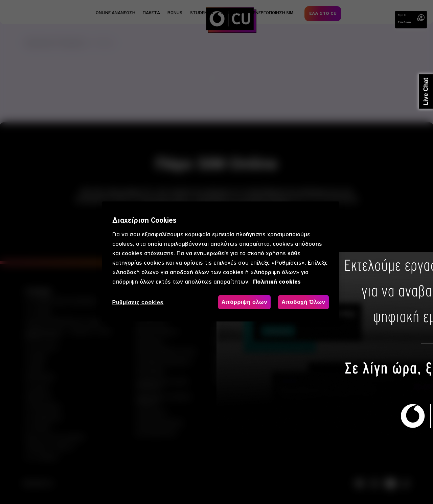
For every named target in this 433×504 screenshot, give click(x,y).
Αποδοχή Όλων (303, 302)
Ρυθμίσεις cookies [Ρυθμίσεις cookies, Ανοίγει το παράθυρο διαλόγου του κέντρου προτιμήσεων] (138, 302)
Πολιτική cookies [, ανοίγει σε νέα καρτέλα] (277, 282)
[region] (221, 261)
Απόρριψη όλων (244, 302)
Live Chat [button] (426, 92)
